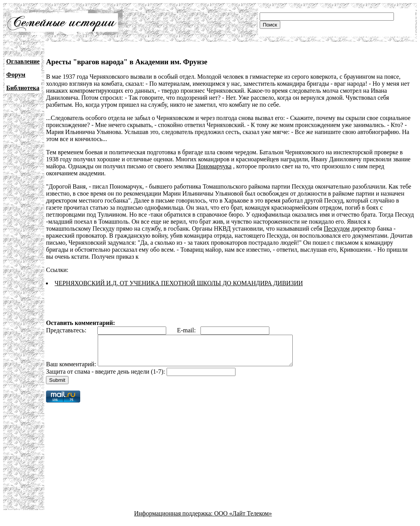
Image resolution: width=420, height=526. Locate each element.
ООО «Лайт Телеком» (243, 519)
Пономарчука (214, 166)
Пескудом (337, 229)
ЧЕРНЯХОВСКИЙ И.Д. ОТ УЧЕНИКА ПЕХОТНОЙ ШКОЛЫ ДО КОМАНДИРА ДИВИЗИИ (179, 283)
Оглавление (23, 61)
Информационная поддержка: (174, 519)
